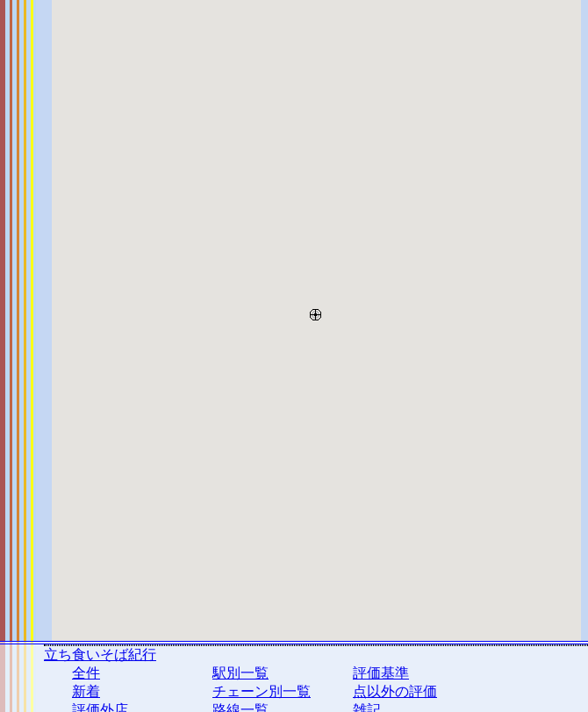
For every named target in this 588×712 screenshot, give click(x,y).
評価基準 (381, 673)
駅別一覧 (240, 673)
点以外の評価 (395, 691)
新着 (86, 691)
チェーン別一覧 (262, 691)
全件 (86, 673)
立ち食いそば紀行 (100, 654)
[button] (316, 311)
